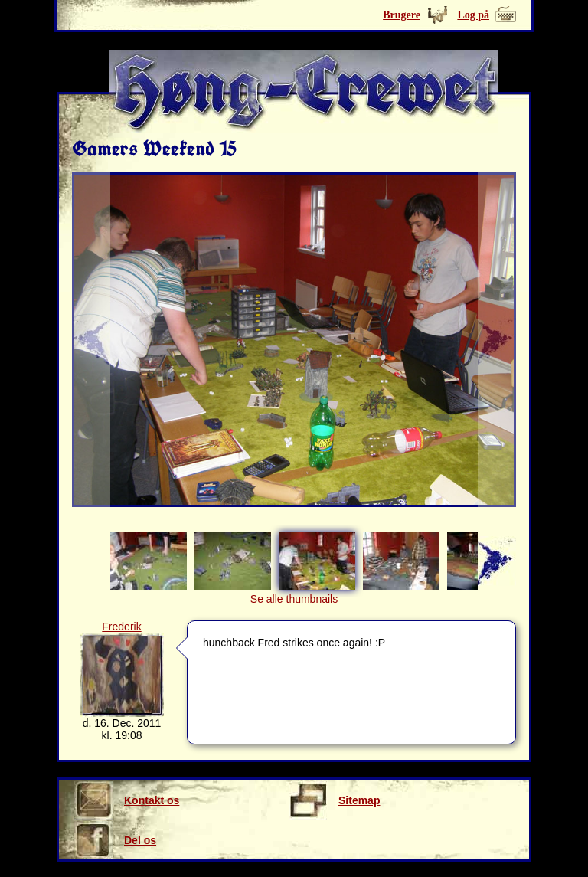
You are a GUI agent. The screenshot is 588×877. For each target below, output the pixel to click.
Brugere (402, 15)
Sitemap (334, 800)
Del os (115, 840)
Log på (473, 15)
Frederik (121, 627)
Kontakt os (127, 800)
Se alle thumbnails (294, 599)
